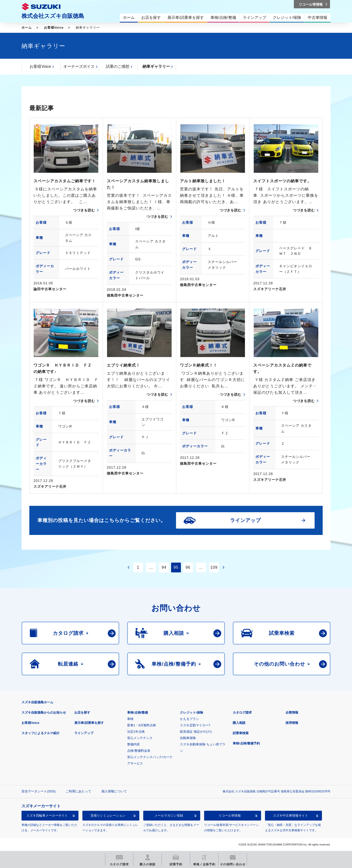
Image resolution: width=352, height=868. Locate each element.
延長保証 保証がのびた (196, 732)
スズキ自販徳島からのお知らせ (44, 712)
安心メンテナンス (140, 738)
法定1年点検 (136, 732)
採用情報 (292, 723)
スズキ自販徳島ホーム (37, 702)
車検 (130, 719)
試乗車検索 (241, 733)
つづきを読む (84, 210)
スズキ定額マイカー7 (195, 725)
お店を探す (82, 712)
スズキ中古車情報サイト (291, 816)
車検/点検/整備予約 (246, 743)
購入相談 (239, 723)
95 (176, 567)
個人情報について (114, 791)
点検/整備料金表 (139, 751)
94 (164, 567)
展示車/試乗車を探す (89, 723)
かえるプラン (189, 719)
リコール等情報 (230, 816)
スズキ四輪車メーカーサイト (47, 816)
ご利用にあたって (78, 791)
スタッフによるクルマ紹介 (41, 733)
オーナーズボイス (79, 66)
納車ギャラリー (156, 66)
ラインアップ (84, 733)
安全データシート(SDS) (38, 791)
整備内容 (133, 744)
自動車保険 (188, 738)
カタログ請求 (242, 712)
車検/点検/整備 (137, 712)
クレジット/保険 (192, 712)
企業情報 (292, 712)
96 (188, 567)
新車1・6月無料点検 (142, 725)
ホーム (27, 28)
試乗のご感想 (118, 66)
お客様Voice (54, 28)
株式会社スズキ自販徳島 (53, 16)
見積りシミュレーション (108, 816)
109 (214, 567)
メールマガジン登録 (169, 816)
